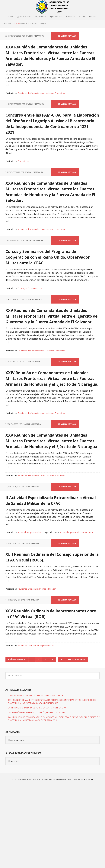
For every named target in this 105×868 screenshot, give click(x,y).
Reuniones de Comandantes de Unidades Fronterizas (41, 100)
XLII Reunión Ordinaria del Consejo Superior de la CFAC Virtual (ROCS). (45, 629)
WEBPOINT (88, 861)
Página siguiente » (77, 741)
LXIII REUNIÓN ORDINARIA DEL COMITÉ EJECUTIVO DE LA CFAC (37, 794)
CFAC (52, 7)
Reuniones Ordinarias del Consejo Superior (37, 664)
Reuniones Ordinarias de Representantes (36, 727)
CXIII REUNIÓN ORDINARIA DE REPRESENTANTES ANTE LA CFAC (37, 789)
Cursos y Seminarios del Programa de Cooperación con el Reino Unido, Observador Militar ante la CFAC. (52, 283)
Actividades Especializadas (29, 602)
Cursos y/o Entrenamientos (30, 318)
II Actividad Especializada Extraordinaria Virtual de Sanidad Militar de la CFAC (43, 567)
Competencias (24, 180)
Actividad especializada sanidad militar (77, 602)
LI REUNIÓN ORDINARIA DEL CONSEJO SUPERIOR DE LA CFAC (36, 777)
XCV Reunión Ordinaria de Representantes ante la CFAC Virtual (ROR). (47, 692)
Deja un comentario (67, 37)
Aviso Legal (61, 861)
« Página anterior (17, 741)
